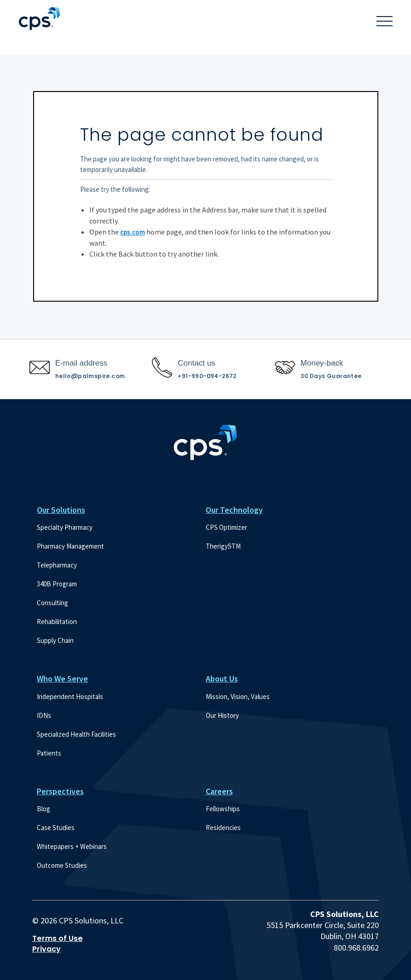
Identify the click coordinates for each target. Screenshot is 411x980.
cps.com (133, 232)
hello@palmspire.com (90, 376)
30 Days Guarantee (331, 376)
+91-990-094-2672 (207, 376)
